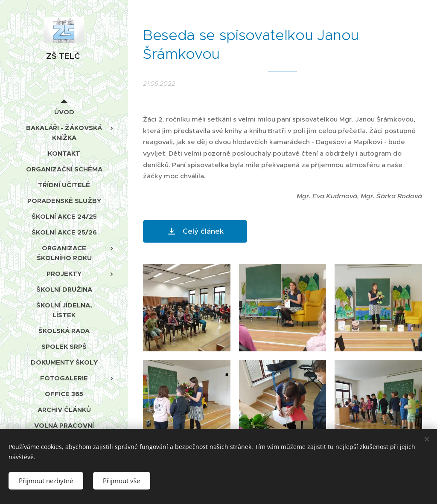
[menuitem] (64, 112)
